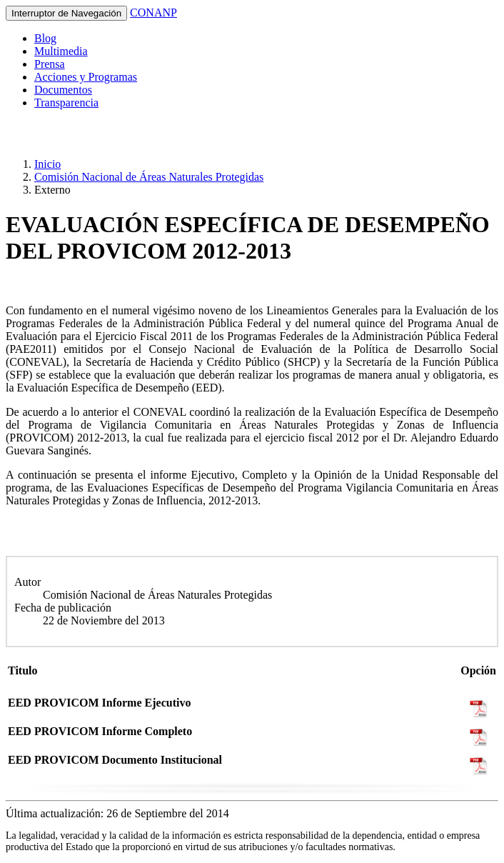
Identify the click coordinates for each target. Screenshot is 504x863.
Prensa (50, 64)
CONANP (153, 13)
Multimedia (61, 51)
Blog (45, 38)
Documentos (63, 90)
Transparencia (66, 103)
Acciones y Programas (86, 77)
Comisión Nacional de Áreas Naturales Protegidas (149, 177)
